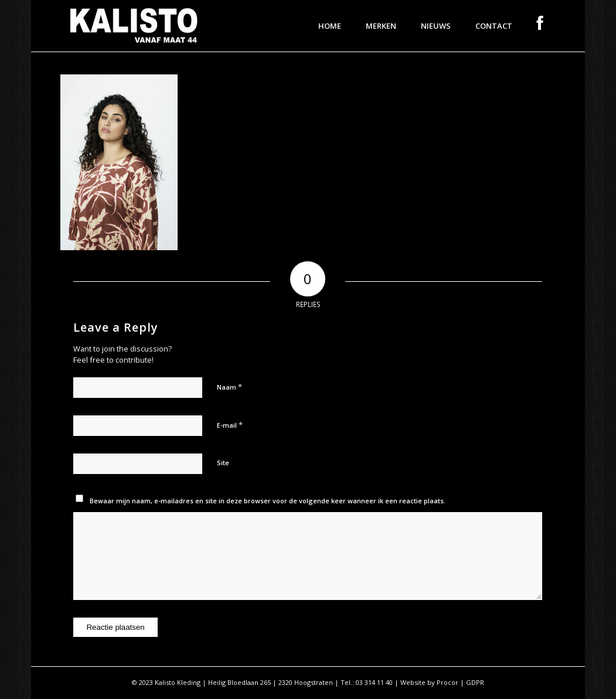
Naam (229, 387)
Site (223, 463)
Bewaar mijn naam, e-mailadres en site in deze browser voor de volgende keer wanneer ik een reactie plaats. (268, 501)
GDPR (475, 682)
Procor (447, 682)
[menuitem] (330, 26)
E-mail (230, 425)
